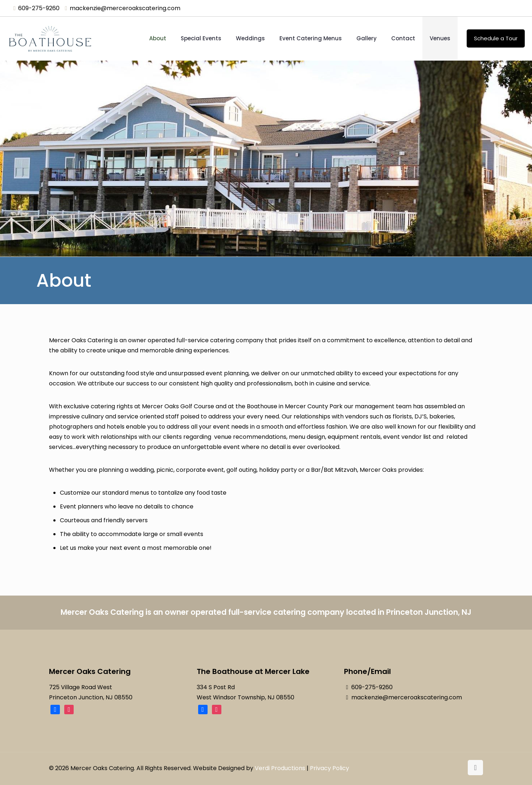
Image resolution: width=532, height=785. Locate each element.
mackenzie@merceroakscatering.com (407, 697)
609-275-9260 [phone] (39, 8)
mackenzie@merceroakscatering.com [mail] (125, 8)
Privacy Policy (330, 768)
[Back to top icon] (475, 768)
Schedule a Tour (496, 38)
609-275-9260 (372, 687)
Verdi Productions (280, 768)
